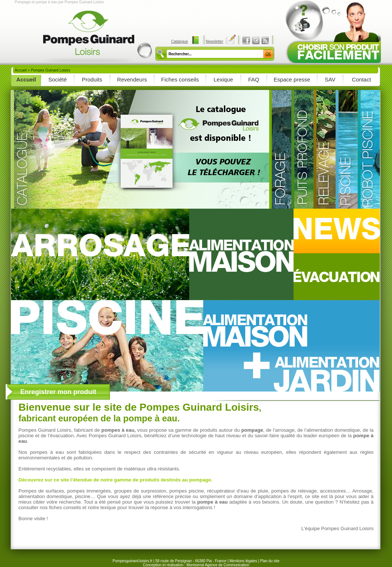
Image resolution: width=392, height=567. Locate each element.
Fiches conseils (180, 79)
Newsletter (214, 41)
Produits (92, 79)
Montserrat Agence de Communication (218, 565)
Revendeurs (132, 79)
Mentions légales (243, 561)
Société (58, 79)
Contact (361, 79)
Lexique (223, 79)
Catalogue (180, 41)
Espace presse (292, 79)
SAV (330, 79)
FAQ (254, 79)
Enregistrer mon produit (58, 392)
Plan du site (270, 561)
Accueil (21, 70)
